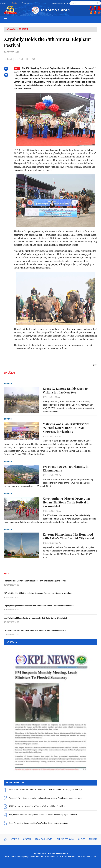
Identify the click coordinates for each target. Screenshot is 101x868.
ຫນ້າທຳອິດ (11, 29)
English (15, 3)
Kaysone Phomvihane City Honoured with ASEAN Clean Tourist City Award (68, 536)
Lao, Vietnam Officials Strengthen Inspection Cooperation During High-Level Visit (43, 815)
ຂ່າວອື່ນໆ (9, 373)
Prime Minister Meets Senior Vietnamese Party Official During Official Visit (35, 581)
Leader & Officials (65, 839)
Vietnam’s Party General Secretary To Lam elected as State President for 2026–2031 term (45, 798)
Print (19, 59)
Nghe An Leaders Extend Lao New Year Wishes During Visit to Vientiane (38, 823)
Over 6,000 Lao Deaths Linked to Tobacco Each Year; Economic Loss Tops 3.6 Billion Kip (45, 790)
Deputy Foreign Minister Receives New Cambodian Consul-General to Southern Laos (39, 606)
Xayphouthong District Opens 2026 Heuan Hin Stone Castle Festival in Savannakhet (67, 502)
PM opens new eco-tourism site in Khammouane (66, 468)
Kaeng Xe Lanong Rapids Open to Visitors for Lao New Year (65, 390)
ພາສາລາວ (4, 3)
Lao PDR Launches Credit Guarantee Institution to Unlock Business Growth (35, 630)
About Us (15, 839)
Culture (81, 839)
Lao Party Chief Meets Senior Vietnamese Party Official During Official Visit (35, 618)
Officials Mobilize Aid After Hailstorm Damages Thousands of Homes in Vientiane (38, 593)
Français (25, 3)
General (27, 839)
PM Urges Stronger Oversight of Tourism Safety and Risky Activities (37, 806)
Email (8, 59)
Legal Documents (44, 839)
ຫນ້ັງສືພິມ (12, 642)
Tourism (23, 29)
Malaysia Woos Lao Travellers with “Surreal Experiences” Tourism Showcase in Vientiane (66, 428)
